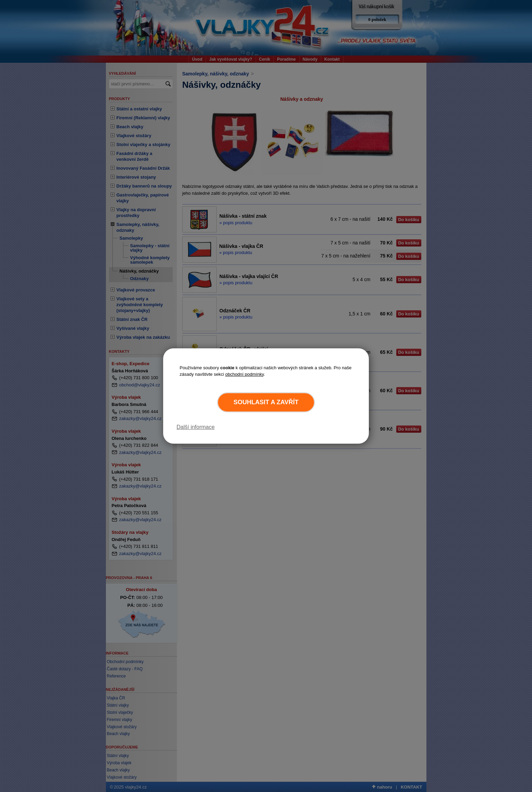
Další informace (196, 427)
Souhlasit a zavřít (266, 402)
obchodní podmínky (245, 374)
